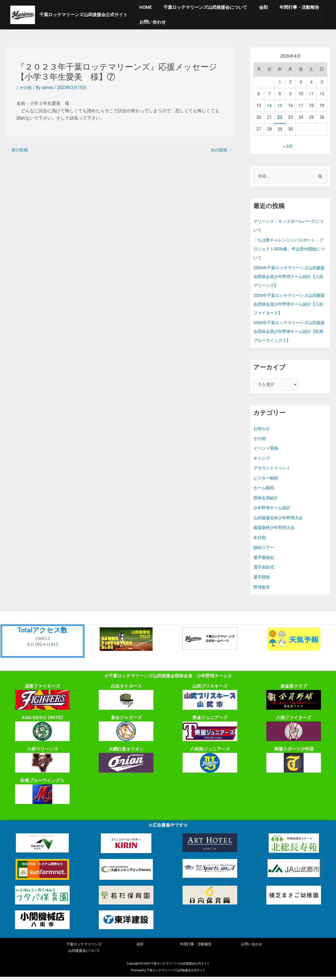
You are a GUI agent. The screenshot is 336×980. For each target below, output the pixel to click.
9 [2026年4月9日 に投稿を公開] (290, 94)
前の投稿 (18, 150)
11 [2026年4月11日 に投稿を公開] (311, 94)
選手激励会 (264, 559)
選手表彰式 (264, 569)
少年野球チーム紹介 (273, 510)
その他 (26, 88)
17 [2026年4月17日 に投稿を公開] (301, 105)
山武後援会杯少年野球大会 (280, 520)
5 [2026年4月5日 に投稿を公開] (322, 82)
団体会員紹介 (267, 500)
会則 (256, 7)
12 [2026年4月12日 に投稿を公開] (322, 94)
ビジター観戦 (267, 480)
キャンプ (262, 460)
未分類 (260, 539)
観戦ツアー (264, 549)
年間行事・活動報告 (289, 7)
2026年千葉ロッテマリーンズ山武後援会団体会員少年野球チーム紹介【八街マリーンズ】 (289, 277)
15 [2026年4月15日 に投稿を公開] (280, 105)
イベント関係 (267, 450)
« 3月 (288, 146)
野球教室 (262, 589)
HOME (144, 7)
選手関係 (262, 579)
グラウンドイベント (273, 470)
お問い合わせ (151, 22)
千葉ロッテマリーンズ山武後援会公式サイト (83, 15)
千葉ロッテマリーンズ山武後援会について (201, 7)
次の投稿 (221, 150)
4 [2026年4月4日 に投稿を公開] (311, 82)
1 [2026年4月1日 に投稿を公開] (280, 82)
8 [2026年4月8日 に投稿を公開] (280, 94)
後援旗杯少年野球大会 (275, 530)
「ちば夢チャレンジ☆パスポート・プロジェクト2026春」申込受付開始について (289, 249)
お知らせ (262, 430)
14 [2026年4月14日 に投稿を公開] (269, 105)
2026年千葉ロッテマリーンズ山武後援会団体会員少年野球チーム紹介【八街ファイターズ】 (289, 305)
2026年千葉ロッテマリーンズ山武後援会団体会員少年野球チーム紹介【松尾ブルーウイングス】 (289, 332)
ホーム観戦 (264, 490)
